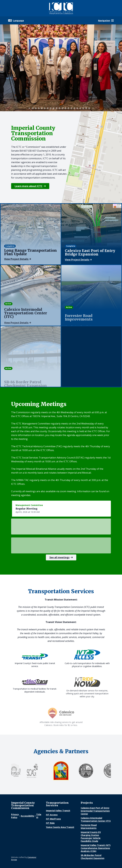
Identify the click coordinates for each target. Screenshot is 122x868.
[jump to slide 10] (60, 108)
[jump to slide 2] (36, 108)
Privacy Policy (15, 816)
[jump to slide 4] (42, 108)
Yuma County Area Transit (60, 827)
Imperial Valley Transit (58, 811)
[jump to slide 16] (77, 108)
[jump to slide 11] (62, 108)
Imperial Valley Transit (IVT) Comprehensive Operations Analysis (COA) (96, 848)
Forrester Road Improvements (89, 827)
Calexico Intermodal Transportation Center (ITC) (96, 819)
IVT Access (52, 815)
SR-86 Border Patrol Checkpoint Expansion (93, 857)
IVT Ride (50, 823)
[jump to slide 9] (57, 108)
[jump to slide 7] (51, 108)
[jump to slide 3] (39, 108)
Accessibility (28, 816)
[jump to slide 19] (86, 108)
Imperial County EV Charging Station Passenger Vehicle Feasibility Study (91, 837)
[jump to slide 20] (89, 108)
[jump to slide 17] (80, 108)
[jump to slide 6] (48, 108)
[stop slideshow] (93, 108)
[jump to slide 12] (65, 108)
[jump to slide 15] (74, 108)
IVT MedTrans (53, 819)
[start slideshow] (29, 108)
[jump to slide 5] (45, 108)
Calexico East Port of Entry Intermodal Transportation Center (95, 811)
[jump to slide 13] (68, 108)
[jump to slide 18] (83, 108)
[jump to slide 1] (33, 108)
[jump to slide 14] (71, 108)
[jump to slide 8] (54, 108)
